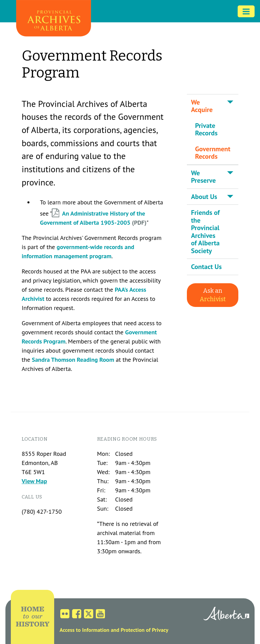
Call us (32, 497)
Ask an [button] (213, 295)
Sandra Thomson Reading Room (73, 360)
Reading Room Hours (127, 439)
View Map (34, 481)
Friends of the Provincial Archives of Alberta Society (205, 232)
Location (35, 439)
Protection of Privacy (144, 630)
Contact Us (206, 267)
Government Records (213, 153)
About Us (204, 197)
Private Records (206, 129)
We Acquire (202, 106)
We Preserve (203, 177)
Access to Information (84, 630)
